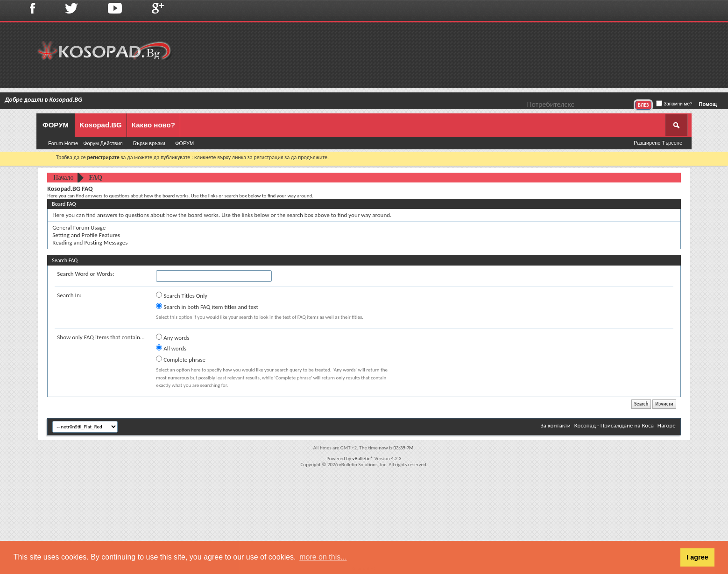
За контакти (555, 425)
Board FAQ (64, 204)
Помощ (708, 104)
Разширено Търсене (658, 143)
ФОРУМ (56, 125)
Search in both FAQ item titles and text (207, 307)
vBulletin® (363, 458)
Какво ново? (153, 125)
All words (171, 348)
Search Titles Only (182, 295)
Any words (173, 337)
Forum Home (63, 143)
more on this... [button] (323, 557)
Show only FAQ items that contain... (101, 337)
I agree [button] (697, 557)
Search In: (69, 295)
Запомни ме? (674, 104)
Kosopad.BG (101, 125)
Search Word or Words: (85, 274)
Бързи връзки (149, 143)
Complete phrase (181, 359)
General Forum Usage (79, 227)
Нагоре (667, 425)
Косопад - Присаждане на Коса (614, 425)
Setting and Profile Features (86, 235)
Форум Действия (103, 143)
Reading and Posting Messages (90, 242)
